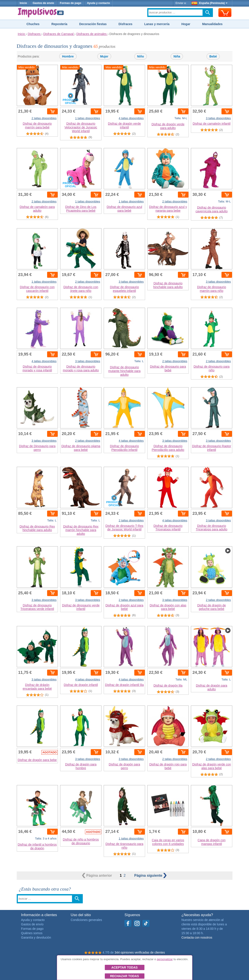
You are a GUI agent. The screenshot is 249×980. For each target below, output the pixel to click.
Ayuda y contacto (99, 3)
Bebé (213, 56)
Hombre (68, 56)
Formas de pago (71, 3)
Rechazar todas (124, 976)
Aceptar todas (124, 967)
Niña (177, 56)
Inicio (23, 3)
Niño (141, 56)
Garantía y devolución (36, 937)
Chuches (33, 24)
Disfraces (125, 24)
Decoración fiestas (93, 24)
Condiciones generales (86, 920)
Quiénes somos (32, 933)
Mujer (104, 56)
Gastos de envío (43, 3)
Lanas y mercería (157, 24)
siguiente (151, 875)
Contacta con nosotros (197, 937)
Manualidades (212, 24)
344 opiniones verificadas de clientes (140, 952)
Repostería (59, 24)
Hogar (186, 24)
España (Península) (209, 3)
